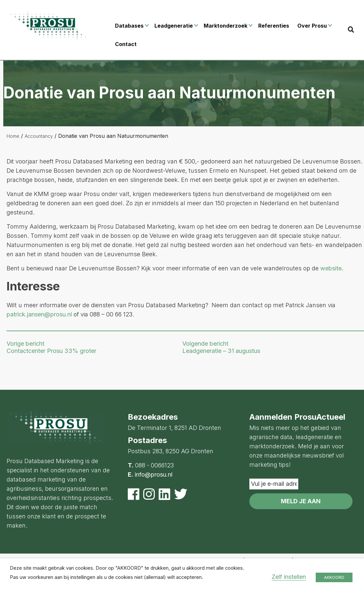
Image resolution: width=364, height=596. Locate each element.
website (331, 268)
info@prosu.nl (154, 474)
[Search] (351, 29)
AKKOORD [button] (334, 577)
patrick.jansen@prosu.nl (39, 314)
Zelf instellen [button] (289, 577)
